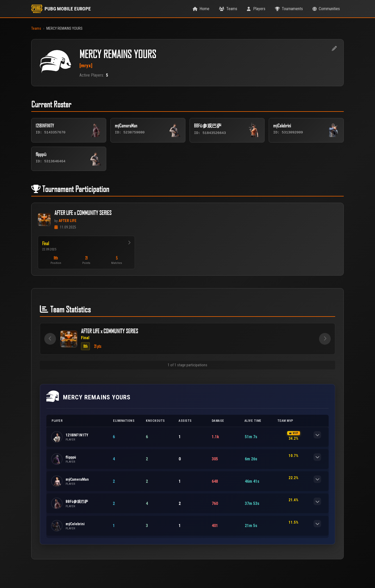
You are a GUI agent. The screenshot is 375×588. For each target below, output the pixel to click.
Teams (36, 29)
